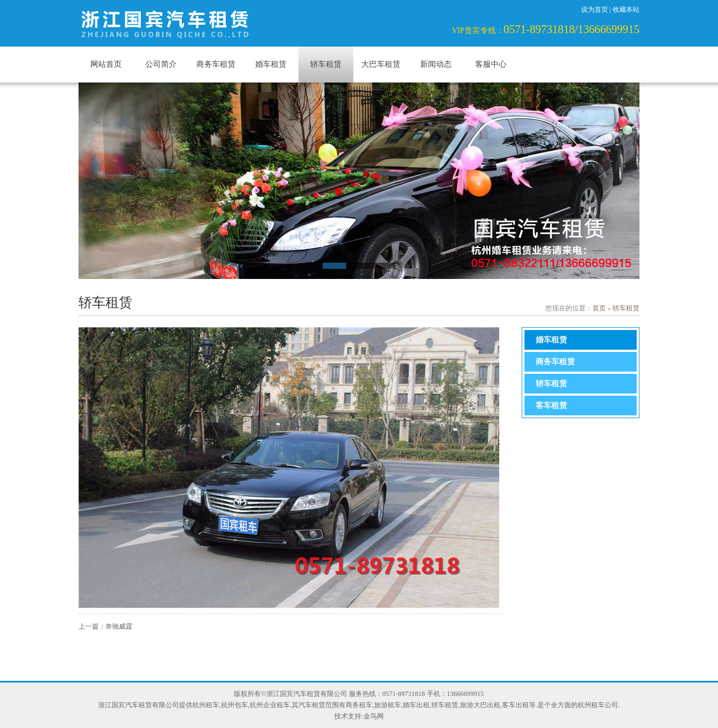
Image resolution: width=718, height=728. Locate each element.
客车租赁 (551, 406)
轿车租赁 (326, 64)
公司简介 (161, 64)
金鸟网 (374, 716)
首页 (599, 308)
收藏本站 (626, 10)
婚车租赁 (271, 64)
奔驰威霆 (119, 626)
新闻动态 (436, 64)
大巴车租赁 (381, 64)
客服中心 (491, 64)
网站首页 (106, 64)
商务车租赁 (216, 64)
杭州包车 (234, 705)
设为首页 (595, 10)
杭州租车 (206, 705)
